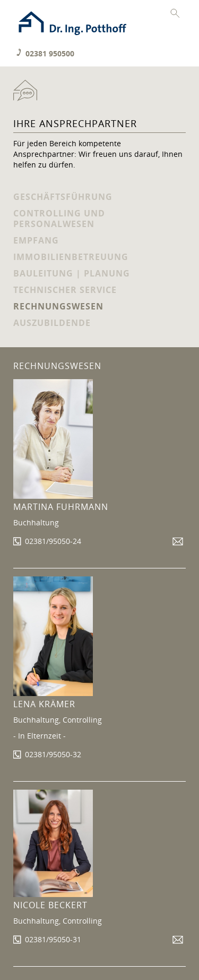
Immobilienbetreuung (71, 257)
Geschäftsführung (63, 197)
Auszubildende (52, 323)
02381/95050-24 (53, 541)
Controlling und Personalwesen (59, 219)
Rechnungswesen (58, 306)
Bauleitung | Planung (72, 273)
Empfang (36, 240)
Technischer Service (65, 290)
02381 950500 (50, 53)
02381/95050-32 (53, 754)
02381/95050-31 (53, 939)
